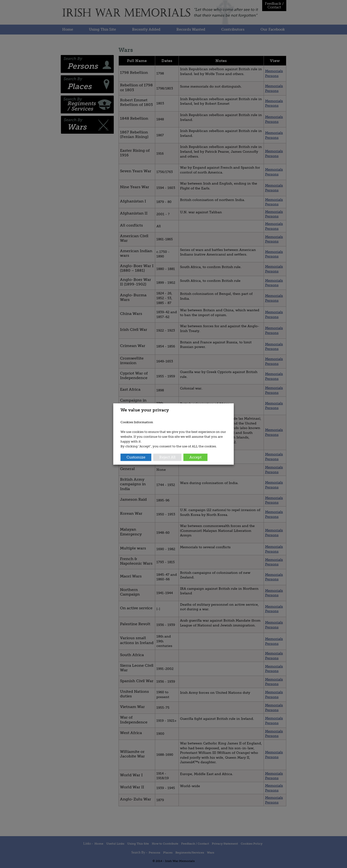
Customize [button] (136, 457)
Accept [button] (195, 457)
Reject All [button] (167, 457)
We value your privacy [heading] (145, 410)
